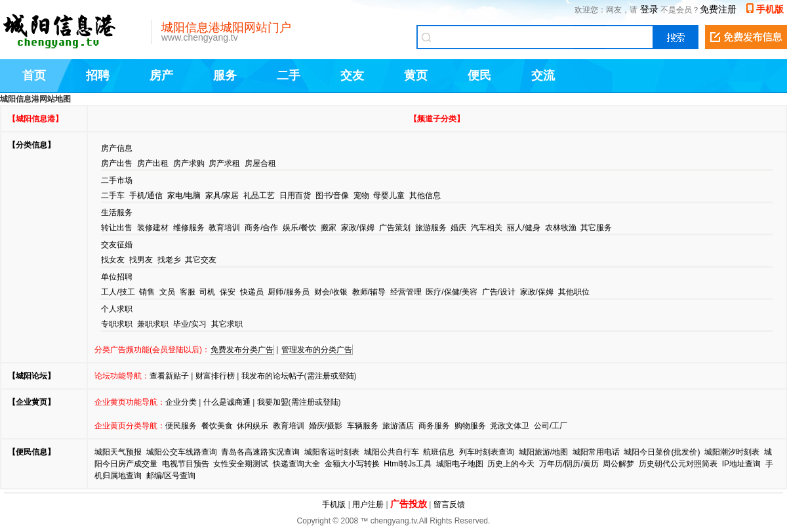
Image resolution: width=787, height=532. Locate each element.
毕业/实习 (190, 324)
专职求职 (117, 324)
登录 (649, 9)
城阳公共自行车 (392, 452)
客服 (188, 292)
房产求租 (224, 163)
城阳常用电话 (596, 452)
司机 (207, 292)
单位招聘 (117, 277)
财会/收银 (331, 292)
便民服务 (181, 426)
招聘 (98, 75)
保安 (228, 292)
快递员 (252, 292)
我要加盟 (273, 402)
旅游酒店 (398, 426)
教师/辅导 (369, 292)
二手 (289, 75)
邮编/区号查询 (171, 476)
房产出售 (117, 163)
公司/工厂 (551, 426)
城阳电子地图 (460, 464)
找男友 (141, 260)
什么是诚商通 (227, 402)
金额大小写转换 (352, 464)
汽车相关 (487, 228)
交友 (352, 75)
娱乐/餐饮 (299, 228)
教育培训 (224, 228)
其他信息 (425, 195)
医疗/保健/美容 (452, 292)
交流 (543, 75)
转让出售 (117, 228)
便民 (479, 75)
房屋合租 (260, 163)
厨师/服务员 (288, 292)
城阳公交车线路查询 (182, 452)
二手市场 (117, 180)
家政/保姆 (358, 228)
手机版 (770, 9)
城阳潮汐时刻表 (732, 452)
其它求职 (227, 324)
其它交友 (201, 260)
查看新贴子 (169, 376)
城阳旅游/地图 (543, 452)
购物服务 (470, 426)
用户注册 (368, 504)
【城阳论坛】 (31, 376)
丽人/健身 (524, 228)
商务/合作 (261, 228)
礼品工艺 (259, 195)
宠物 (361, 195)
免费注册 (718, 9)
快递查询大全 (296, 464)
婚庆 (458, 228)
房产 (161, 75)
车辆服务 (363, 426)
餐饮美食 (217, 426)
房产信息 (117, 148)
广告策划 (395, 228)
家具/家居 (222, 195)
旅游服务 (431, 228)
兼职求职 (153, 324)
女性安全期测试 (241, 464)
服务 (225, 75)
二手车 (113, 195)
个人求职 (117, 309)
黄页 (416, 75)
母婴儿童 (389, 195)
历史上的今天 (511, 464)
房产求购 (189, 163)
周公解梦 (618, 464)
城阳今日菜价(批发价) (662, 452)
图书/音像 (332, 195)
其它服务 (596, 228)
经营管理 (406, 292)
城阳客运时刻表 (332, 452)
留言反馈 (449, 504)
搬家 (329, 228)
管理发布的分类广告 (317, 350)
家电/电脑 (184, 195)
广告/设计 (499, 292)
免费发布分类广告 (242, 350)
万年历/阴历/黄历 (569, 464)
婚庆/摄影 (326, 426)
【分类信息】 (31, 145)
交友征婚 (117, 245)
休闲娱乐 (252, 426)
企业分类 (181, 402)
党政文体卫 (510, 426)
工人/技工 (118, 292)
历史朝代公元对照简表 (678, 464)
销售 (147, 292)
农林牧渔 (561, 228)
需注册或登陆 (331, 376)
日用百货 (295, 195)
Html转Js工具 (408, 464)
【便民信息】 (31, 452)
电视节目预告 (186, 464)
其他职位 (574, 292)
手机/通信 (146, 195)
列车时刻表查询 (487, 452)
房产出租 (153, 163)
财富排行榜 (215, 376)
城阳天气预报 (118, 452)
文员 (167, 292)
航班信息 (439, 452)
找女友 (113, 260)
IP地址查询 (741, 464)
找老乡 (169, 260)
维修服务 (189, 228)
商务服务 (434, 426)
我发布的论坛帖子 (273, 376)
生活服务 (117, 213)
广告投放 (409, 504)
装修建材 (153, 228)
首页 (34, 75)
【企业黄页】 (31, 402)
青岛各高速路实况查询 (260, 452)
